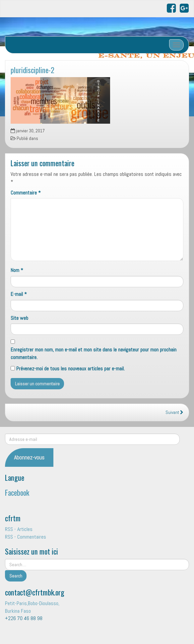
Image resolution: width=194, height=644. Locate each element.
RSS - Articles (19, 529)
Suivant (174, 412)
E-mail (19, 294)
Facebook (17, 492)
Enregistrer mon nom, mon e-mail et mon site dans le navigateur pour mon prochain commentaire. (94, 353)
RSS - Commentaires (26, 537)
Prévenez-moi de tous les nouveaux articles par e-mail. (70, 369)
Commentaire (26, 193)
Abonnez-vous (29, 457)
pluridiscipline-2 (32, 70)
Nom (17, 270)
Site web (19, 318)
